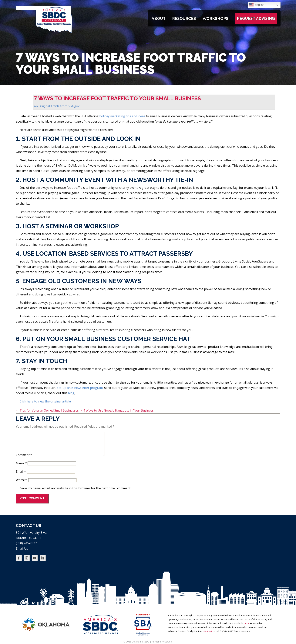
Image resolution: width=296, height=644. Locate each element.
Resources (184, 18)
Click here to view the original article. (45, 401)
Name (21, 468)
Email (21, 476)
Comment (24, 459)
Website (22, 484)
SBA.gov (74, 106)
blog (71, 393)
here (246, 628)
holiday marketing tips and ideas (122, 116)
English (257, 5)
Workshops (215, 18)
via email (208, 636)
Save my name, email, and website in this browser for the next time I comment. (76, 493)
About (159, 18)
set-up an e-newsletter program (80, 388)
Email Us (22, 553)
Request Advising (256, 18)
